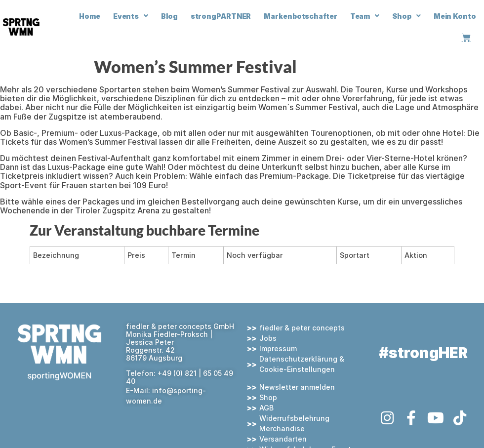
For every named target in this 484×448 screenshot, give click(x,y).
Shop (406, 16)
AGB (266, 408)
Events (131, 16)
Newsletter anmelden (297, 387)
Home (90, 16)
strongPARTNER (221, 16)
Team (365, 16)
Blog (169, 16)
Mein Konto (455, 16)
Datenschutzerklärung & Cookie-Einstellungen (302, 364)
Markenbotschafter (300, 16)
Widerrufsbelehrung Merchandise (294, 423)
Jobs (268, 338)
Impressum (278, 348)
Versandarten (283, 439)
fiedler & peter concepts (302, 328)
